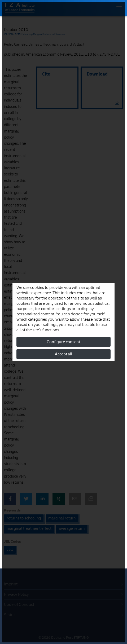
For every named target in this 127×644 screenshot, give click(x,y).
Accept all (63, 354)
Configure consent (63, 342)
